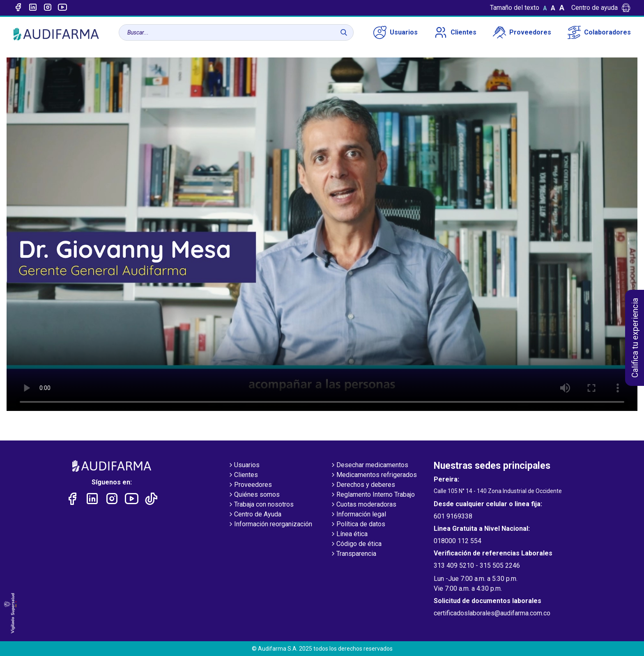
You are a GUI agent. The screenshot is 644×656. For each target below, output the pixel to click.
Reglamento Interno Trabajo (372, 495)
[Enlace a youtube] (62, 8)
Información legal (358, 515)
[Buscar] (344, 32)
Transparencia (353, 554)
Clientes (455, 32)
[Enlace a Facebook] (18, 8)
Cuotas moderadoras (363, 505)
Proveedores (522, 32)
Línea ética (349, 534)
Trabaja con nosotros (261, 505)
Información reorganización (270, 525)
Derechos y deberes (362, 485)
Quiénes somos (254, 495)
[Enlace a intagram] (48, 8)
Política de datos (358, 525)
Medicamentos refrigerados (373, 475)
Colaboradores (599, 32)
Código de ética (356, 544)
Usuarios (396, 32)
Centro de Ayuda (254, 515)
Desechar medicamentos (369, 466)
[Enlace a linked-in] (33, 8)
